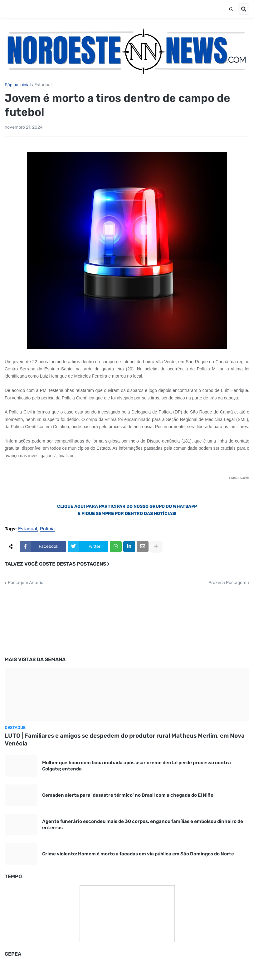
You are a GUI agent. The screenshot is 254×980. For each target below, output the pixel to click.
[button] (231, 9)
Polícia (47, 529)
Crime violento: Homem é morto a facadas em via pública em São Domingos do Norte (138, 854)
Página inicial (18, 85)
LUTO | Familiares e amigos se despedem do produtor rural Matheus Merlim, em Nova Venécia (125, 740)
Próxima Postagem (227, 583)
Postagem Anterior (26, 583)
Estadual (43, 85)
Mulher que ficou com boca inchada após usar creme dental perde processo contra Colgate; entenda (137, 766)
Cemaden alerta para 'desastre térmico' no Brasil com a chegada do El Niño (128, 795)
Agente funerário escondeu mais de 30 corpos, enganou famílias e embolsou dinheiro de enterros (143, 824)
